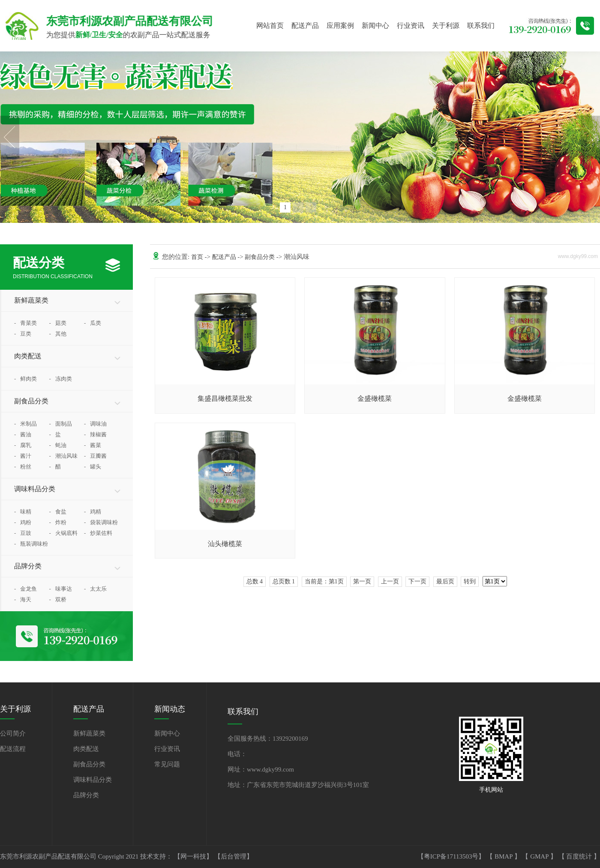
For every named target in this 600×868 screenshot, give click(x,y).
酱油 (23, 434)
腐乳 (23, 445)
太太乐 (95, 589)
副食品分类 (31, 401)
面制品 (61, 424)
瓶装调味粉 (31, 544)
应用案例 (340, 26)
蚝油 (58, 445)
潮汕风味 (63, 456)
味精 (23, 512)
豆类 (23, 334)
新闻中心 (375, 26)
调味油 (95, 424)
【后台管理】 (234, 856)
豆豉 (23, 533)
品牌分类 (28, 566)
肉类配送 (28, 356)
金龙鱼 (25, 589)
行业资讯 (411, 26)
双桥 (58, 599)
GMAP (540, 856)
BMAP (504, 856)
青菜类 (25, 323)
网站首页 (270, 26)
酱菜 (93, 445)
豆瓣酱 (95, 456)
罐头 (93, 467)
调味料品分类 (35, 489)
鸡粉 (23, 522)
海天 (23, 599)
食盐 (58, 512)
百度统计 (580, 856)
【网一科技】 (194, 856)
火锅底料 (63, 533)
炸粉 (58, 522)
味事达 (61, 589)
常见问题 (167, 764)
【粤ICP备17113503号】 (452, 856)
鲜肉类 (25, 379)
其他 (58, 334)
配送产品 (305, 26)
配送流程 (13, 749)
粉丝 (23, 467)
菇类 (58, 323)
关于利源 (446, 26)
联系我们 (481, 26)
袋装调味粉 (101, 522)
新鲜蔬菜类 (31, 300)
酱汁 (23, 456)
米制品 (25, 424)
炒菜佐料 (98, 533)
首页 (198, 257)
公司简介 (13, 733)
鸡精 (93, 512)
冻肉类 (61, 379)
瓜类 (93, 323)
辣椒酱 (95, 434)
